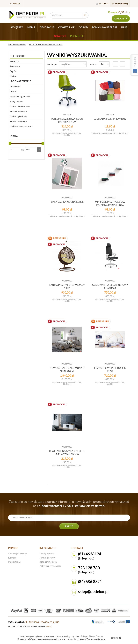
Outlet (13, 92)
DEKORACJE (47, 27)
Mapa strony (15, 562)
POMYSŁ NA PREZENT (105, 27)
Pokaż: (94, 64)
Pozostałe (15, 66)
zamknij (116, 638)
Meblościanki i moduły (21, 126)
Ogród (13, 71)
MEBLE (31, 27)
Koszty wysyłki (47, 554)
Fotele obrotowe (18, 121)
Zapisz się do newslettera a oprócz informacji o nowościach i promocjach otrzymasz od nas (69, 504)
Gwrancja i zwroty (17, 554)
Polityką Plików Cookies (92, 636)
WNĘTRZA (17, 27)
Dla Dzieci (15, 86)
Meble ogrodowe (18, 116)
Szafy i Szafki (16, 102)
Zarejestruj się (120, 4)
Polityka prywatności (50, 566)
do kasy (121, 19)
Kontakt (15, 4)
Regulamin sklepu (48, 562)
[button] (39, 150)
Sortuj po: (52, 64)
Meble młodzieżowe (20, 106)
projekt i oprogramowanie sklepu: (30, 627)
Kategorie (18, 56)
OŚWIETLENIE (66, 27)
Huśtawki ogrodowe (20, 96)
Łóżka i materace (18, 111)
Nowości (60, 36)
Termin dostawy (47, 558)
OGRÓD (83, 27)
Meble (13, 76)
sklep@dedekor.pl (93, 592)
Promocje (77, 36)
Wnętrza (14, 61)
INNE (124, 27)
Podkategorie (21, 81)
